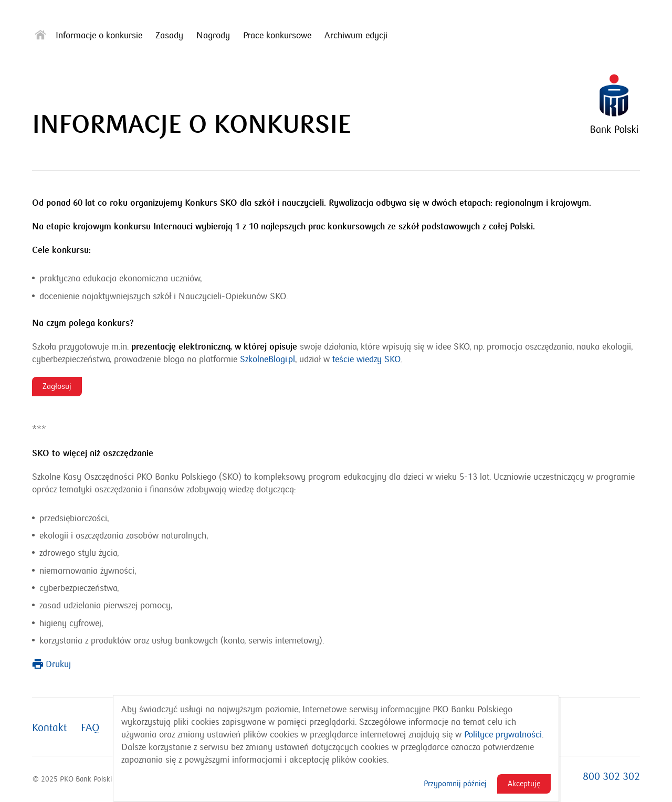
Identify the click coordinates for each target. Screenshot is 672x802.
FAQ (90, 728)
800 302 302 (611, 777)
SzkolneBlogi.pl (267, 360)
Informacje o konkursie (99, 36)
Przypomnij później (455, 784)
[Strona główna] (40, 37)
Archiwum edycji (356, 36)
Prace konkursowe (277, 36)
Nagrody (213, 36)
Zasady (169, 36)
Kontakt (49, 728)
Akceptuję (524, 784)
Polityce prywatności (503, 735)
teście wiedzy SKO (366, 360)
